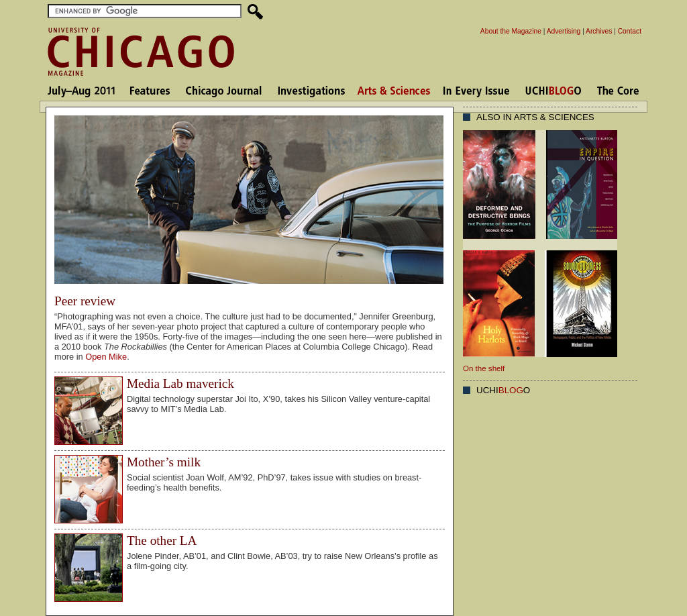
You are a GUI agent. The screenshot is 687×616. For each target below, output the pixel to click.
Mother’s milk (164, 462)
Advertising (564, 31)
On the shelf (484, 368)
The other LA (162, 541)
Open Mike (106, 357)
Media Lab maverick (180, 383)
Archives (599, 31)
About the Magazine (511, 31)
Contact (630, 31)
